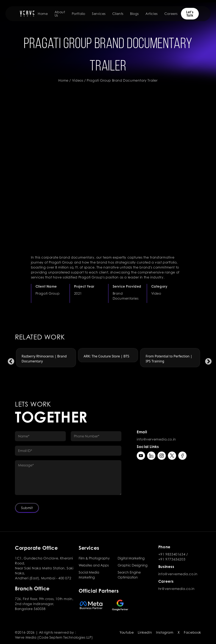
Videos (78, 80)
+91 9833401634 (172, 554)
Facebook (192, 632)
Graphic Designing (133, 565)
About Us (60, 14)
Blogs (134, 14)
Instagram (165, 632)
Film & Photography (94, 558)
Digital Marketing (131, 558)
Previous (9, 360)
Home (43, 14)
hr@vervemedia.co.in (176, 589)
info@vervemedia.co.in (156, 439)
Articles (152, 14)
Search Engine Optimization (129, 575)
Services (99, 14)
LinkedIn (145, 632)
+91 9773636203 (172, 559)
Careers (171, 14)
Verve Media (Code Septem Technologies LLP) (54, 637)
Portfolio (79, 14)
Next (207, 360)
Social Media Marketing (89, 575)
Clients (118, 14)
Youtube (127, 632)
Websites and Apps (94, 565)
